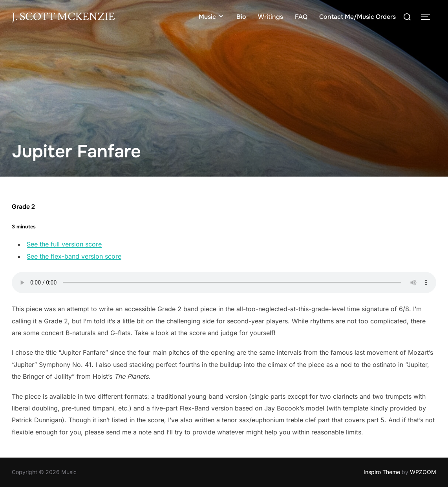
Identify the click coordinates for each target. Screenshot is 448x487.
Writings (271, 17)
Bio (241, 17)
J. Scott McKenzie (63, 17)
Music (212, 17)
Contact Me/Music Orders (357, 17)
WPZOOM (423, 472)
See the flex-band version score (74, 256)
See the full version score (64, 244)
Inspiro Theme (382, 472)
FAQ (301, 17)
